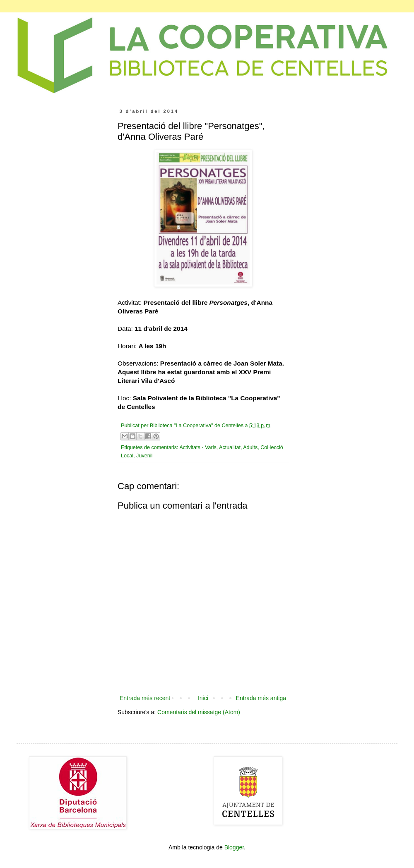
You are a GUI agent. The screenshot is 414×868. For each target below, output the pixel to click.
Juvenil (144, 456)
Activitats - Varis (198, 447)
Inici (203, 698)
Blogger (234, 847)
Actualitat (230, 447)
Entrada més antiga (261, 698)
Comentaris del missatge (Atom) (199, 712)
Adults (250, 447)
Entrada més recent (145, 698)
